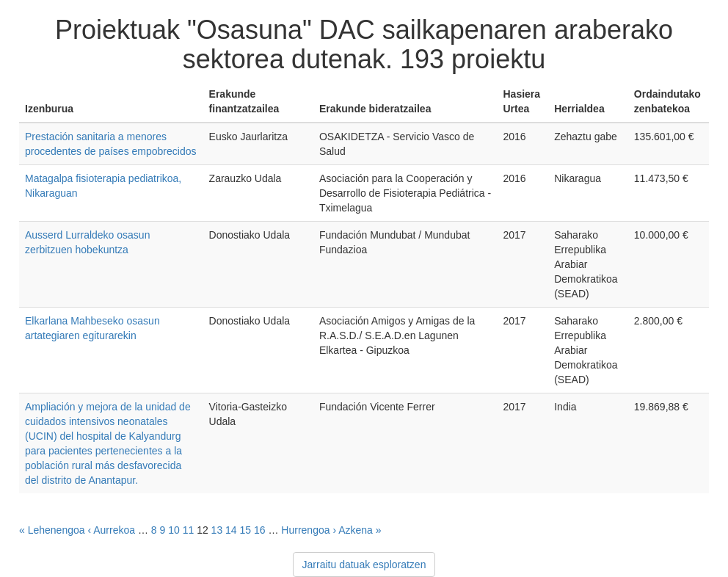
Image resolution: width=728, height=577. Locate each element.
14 (231, 530)
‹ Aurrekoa (111, 530)
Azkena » (360, 530)
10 (174, 530)
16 (260, 530)
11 (189, 530)
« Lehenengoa (52, 530)
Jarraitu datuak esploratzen (364, 565)
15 (246, 530)
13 (217, 530)
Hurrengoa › (309, 530)
